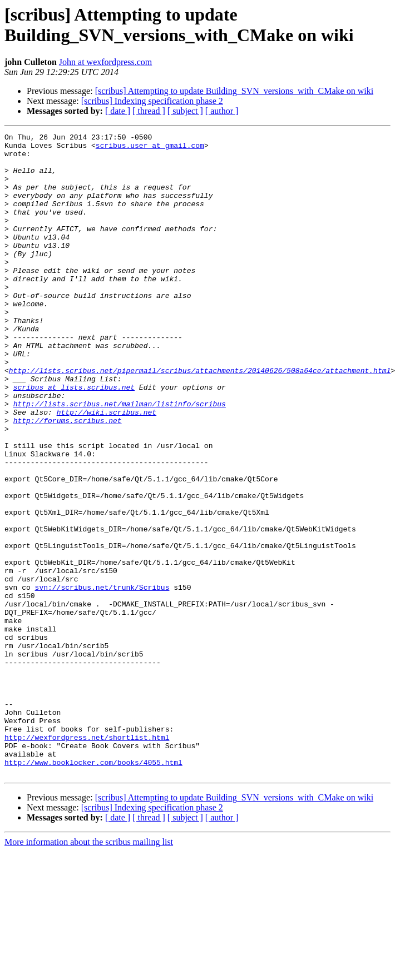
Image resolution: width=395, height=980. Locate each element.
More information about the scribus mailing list (89, 970)
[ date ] (118, 111)
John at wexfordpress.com (106, 62)
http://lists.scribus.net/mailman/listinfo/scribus (120, 459)
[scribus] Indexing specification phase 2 (152, 101)
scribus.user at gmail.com (150, 148)
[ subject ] (185, 111)
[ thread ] (149, 111)
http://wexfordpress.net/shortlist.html (87, 859)
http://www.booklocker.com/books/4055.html (93, 889)
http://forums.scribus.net (68, 479)
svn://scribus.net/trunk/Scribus (102, 679)
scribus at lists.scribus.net (74, 439)
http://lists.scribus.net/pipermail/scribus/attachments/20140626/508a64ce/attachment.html (200, 419)
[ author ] (222, 111)
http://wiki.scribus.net (107, 469)
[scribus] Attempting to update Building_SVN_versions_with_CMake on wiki (234, 91)
